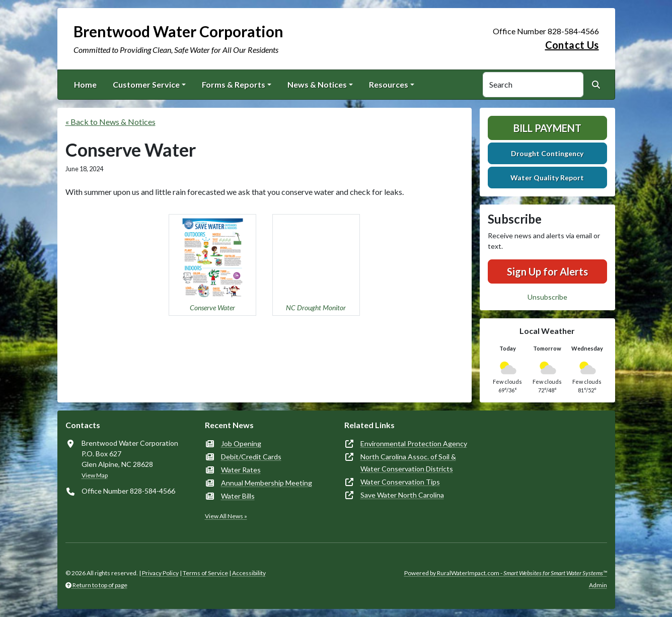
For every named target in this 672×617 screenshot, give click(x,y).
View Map (95, 475)
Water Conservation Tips (400, 482)
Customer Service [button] (146, 84)
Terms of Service (205, 573)
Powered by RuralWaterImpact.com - (506, 573)
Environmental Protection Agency (414, 443)
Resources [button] (389, 84)
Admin (598, 585)
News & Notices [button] (317, 84)
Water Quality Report (547, 178)
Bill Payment (547, 128)
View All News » (226, 516)
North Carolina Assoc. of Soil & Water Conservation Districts (408, 463)
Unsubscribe (547, 297)
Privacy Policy (160, 573)
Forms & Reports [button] (234, 84)
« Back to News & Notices (110, 122)
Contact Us (572, 45)
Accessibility (249, 573)
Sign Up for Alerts (547, 271)
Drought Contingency (547, 153)
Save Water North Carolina (402, 495)
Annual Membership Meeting (267, 483)
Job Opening (241, 443)
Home (85, 84)
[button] (212, 265)
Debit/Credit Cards (251, 457)
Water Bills (238, 496)
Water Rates (241, 470)
